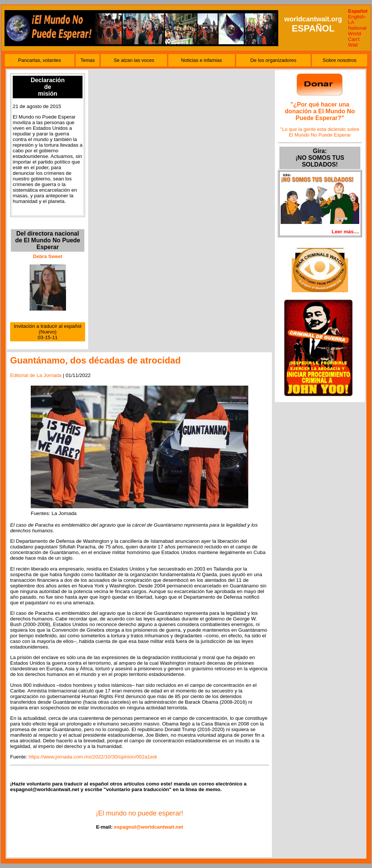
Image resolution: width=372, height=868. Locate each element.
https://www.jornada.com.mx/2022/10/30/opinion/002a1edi (93, 757)
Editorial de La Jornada (36, 375)
